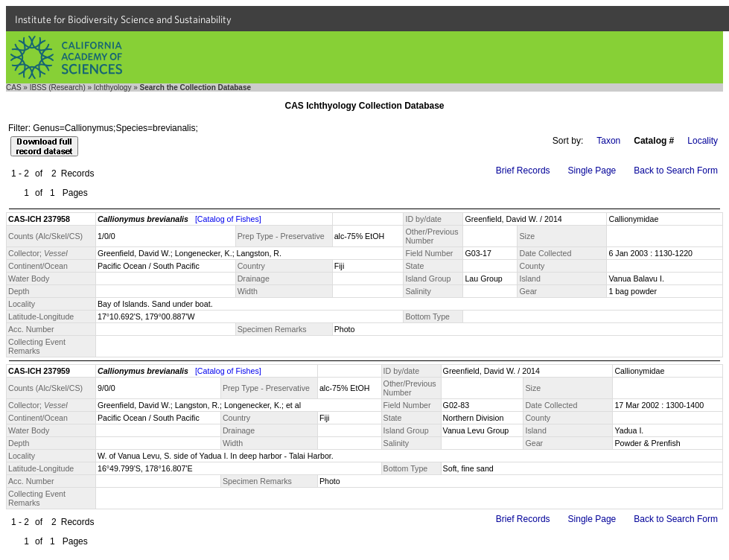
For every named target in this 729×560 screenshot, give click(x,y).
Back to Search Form (676, 171)
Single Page (592, 171)
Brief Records (523, 171)
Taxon (608, 141)
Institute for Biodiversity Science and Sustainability (123, 19)
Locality (703, 141)
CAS (14, 87)
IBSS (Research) (58, 87)
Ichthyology (113, 87)
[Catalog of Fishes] (228, 219)
